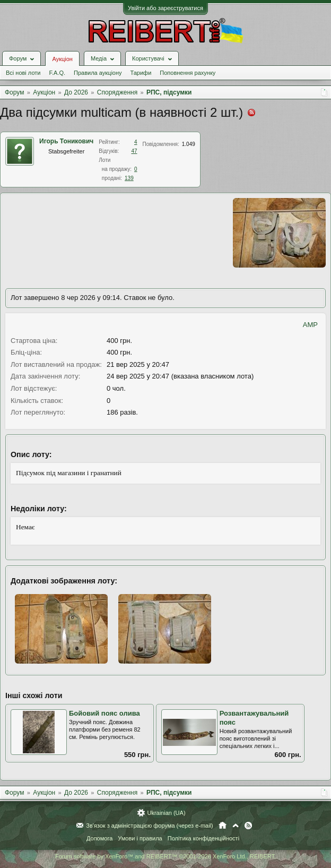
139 (129, 178)
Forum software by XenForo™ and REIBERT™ (165, 856)
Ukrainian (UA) (166, 813)
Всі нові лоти (23, 73)
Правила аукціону (98, 73)
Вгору (236, 826)
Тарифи (141, 73)
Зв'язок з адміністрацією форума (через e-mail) (150, 826)
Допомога (99, 838)
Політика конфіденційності (203, 838)
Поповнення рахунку (188, 73)
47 (134, 151)
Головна (223, 826)
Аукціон (62, 59)
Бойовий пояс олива (104, 713)
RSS (248, 826)
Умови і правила (140, 838)
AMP (310, 325)
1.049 (189, 144)
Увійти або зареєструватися (165, 8)
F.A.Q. (57, 73)
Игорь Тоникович (66, 141)
